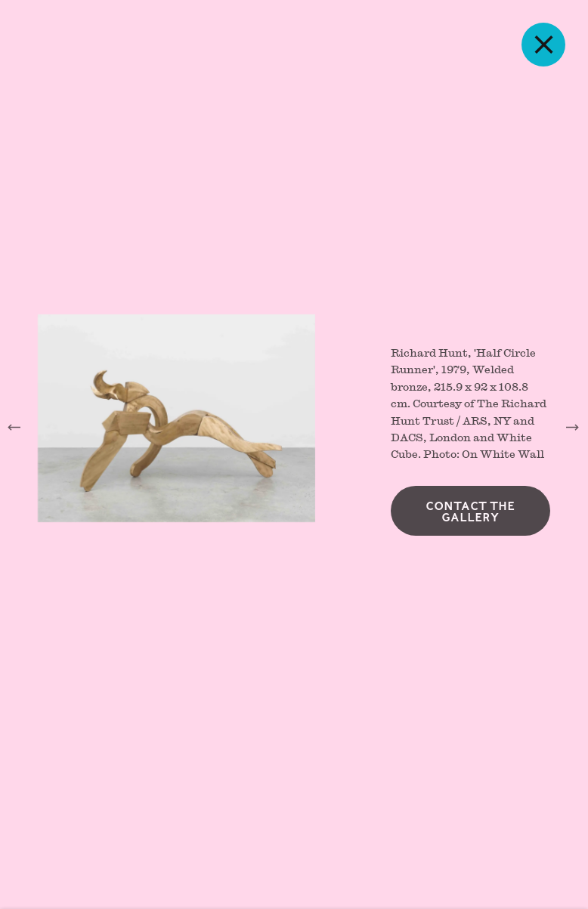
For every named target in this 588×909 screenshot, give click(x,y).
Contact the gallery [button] (470, 515)
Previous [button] (15, 427)
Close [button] (549, 45)
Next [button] (573, 427)
